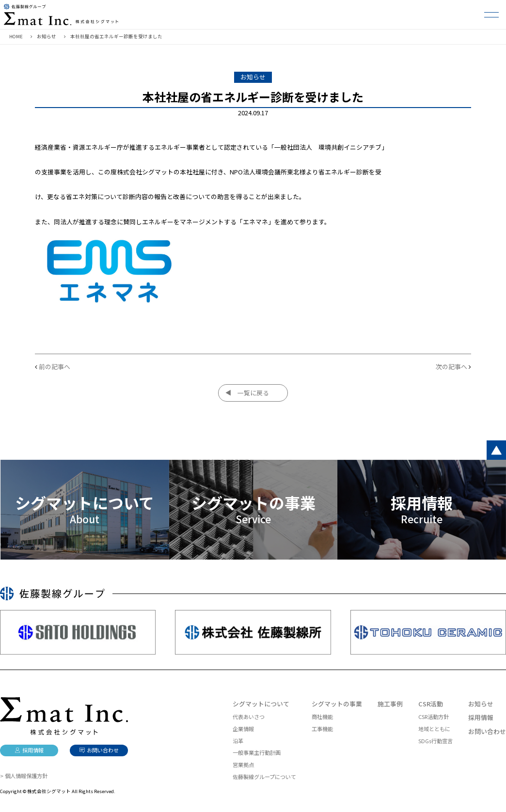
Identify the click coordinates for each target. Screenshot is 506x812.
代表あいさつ (249, 717)
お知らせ (481, 704)
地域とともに (434, 729)
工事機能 (322, 729)
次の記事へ (451, 367)
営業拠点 (243, 765)
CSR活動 (431, 704)
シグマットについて (261, 704)
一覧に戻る (253, 393)
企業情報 (243, 729)
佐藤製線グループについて (264, 777)
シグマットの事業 (337, 704)
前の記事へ (55, 367)
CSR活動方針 (434, 717)
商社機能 (322, 717)
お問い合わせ (487, 731)
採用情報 (481, 717)
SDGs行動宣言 (435, 741)
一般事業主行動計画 (257, 752)
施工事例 (390, 704)
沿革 (238, 741)
